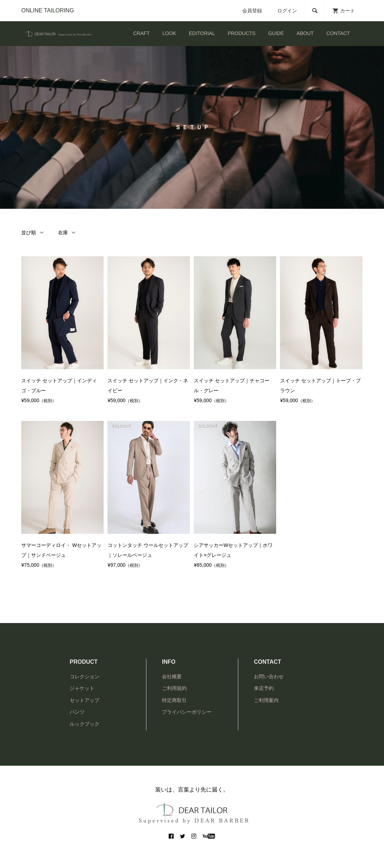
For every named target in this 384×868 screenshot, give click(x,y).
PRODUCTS (242, 33)
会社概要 (172, 676)
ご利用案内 (266, 700)
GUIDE (276, 33)
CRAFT (142, 33)
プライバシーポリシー (187, 712)
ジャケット (82, 688)
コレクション (85, 676)
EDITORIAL (202, 33)
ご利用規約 (174, 688)
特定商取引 (174, 700)
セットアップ (85, 700)
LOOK (169, 33)
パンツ (77, 712)
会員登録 (252, 11)
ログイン (287, 11)
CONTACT (338, 33)
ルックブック (85, 724)
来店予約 (264, 688)
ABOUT (305, 33)
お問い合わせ (269, 676)
